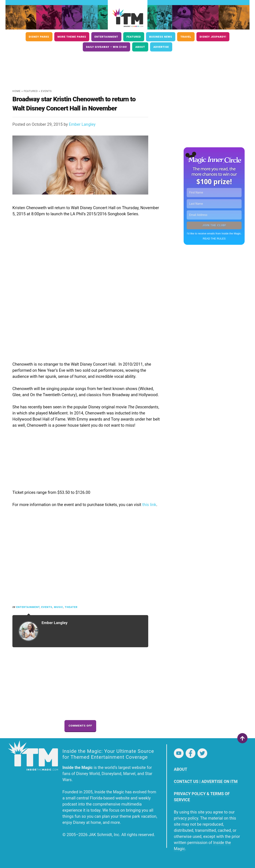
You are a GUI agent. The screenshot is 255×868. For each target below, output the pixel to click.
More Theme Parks (72, 37)
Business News (161, 37)
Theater (71, 607)
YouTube (179, 753)
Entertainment (106, 37)
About (140, 47)
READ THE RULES (214, 239)
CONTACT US (186, 782)
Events (46, 91)
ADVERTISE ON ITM (219, 782)
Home (16, 91)
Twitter (202, 753)
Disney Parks (39, 37)
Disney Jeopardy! (213, 37)
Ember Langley (82, 124)
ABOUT (181, 769)
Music (58, 607)
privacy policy (186, 818)
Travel (186, 37)
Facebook (191, 753)
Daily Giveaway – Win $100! (106, 47)
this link (149, 505)
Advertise (161, 47)
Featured (134, 37)
